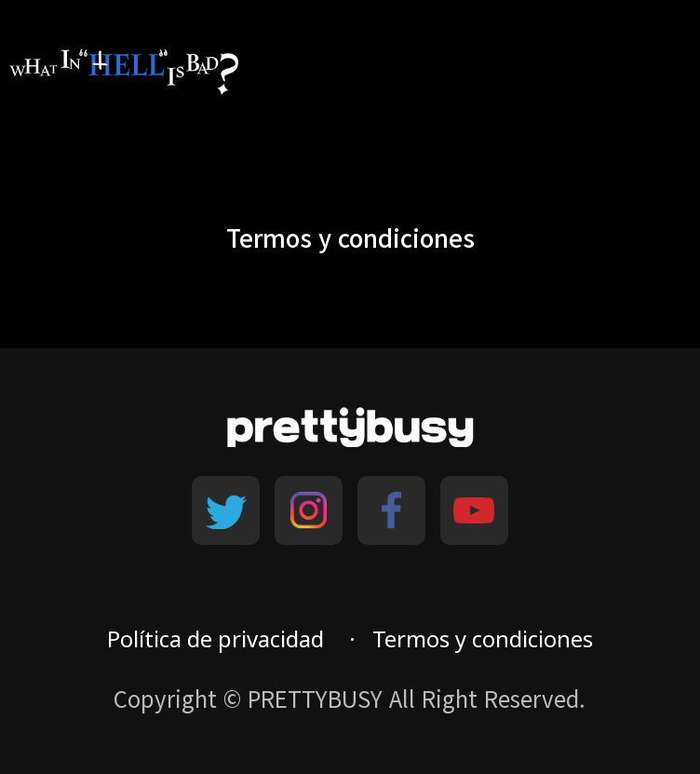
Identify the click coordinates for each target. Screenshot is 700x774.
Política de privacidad (215, 638)
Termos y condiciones (483, 638)
